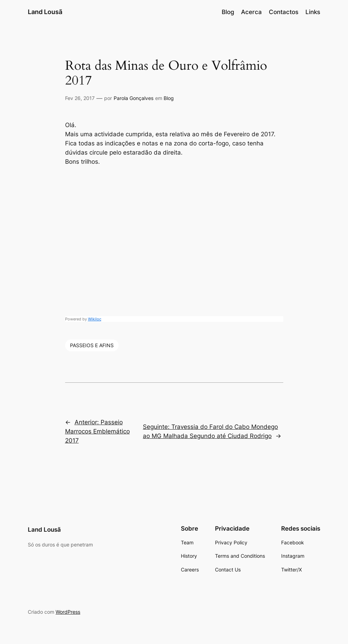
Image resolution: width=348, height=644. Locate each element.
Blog (169, 98)
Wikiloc (95, 319)
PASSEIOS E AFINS (92, 345)
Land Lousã (45, 12)
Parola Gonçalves (134, 98)
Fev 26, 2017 (80, 98)
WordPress (68, 612)
